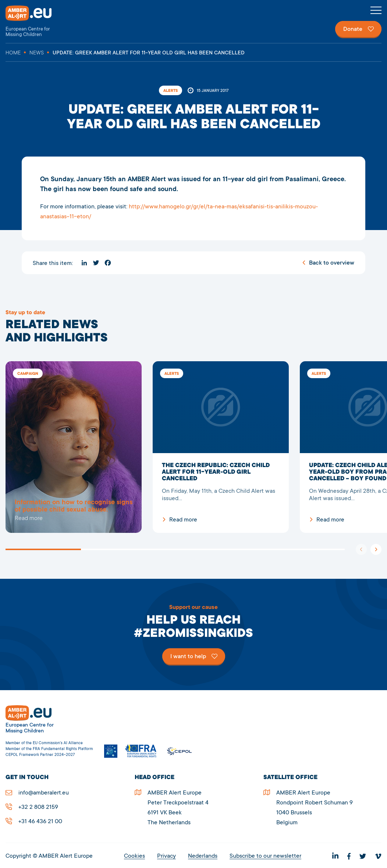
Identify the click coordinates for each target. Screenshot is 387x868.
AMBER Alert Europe (35, 21)
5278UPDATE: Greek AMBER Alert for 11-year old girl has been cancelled (74, 447)
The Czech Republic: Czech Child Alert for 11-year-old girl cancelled (221, 447)
